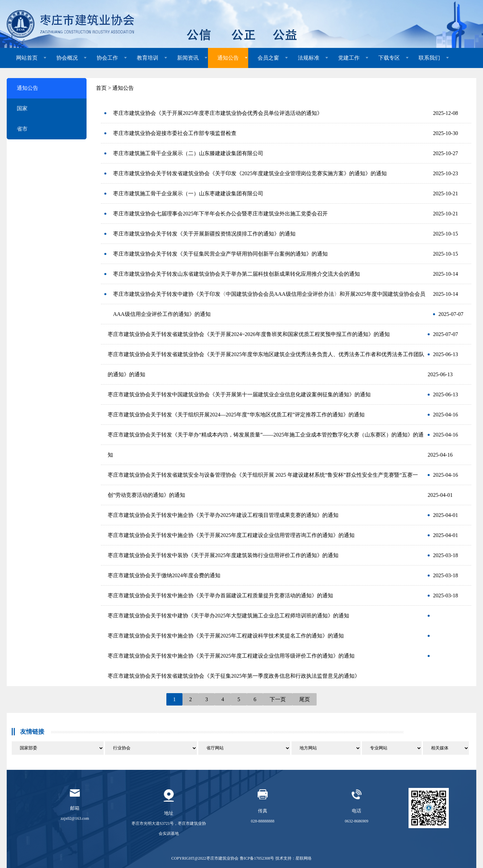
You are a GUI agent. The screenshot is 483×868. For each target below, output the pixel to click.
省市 (22, 129)
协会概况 (67, 58)
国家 (22, 108)
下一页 (278, 699)
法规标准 (309, 58)
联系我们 (429, 58)
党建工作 (349, 58)
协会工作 (107, 58)
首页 (101, 88)
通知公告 (228, 58)
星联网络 (304, 858)
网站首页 (27, 58)
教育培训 (148, 58)
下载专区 (389, 58)
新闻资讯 (188, 58)
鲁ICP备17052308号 (257, 858)
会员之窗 (268, 58)
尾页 (305, 699)
